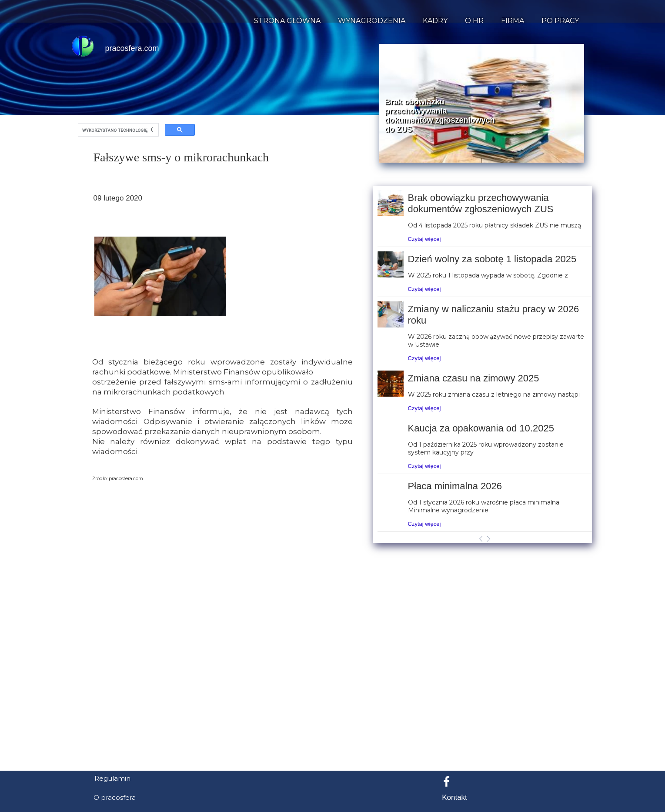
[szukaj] (117, 130)
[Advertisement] (333, 722)
